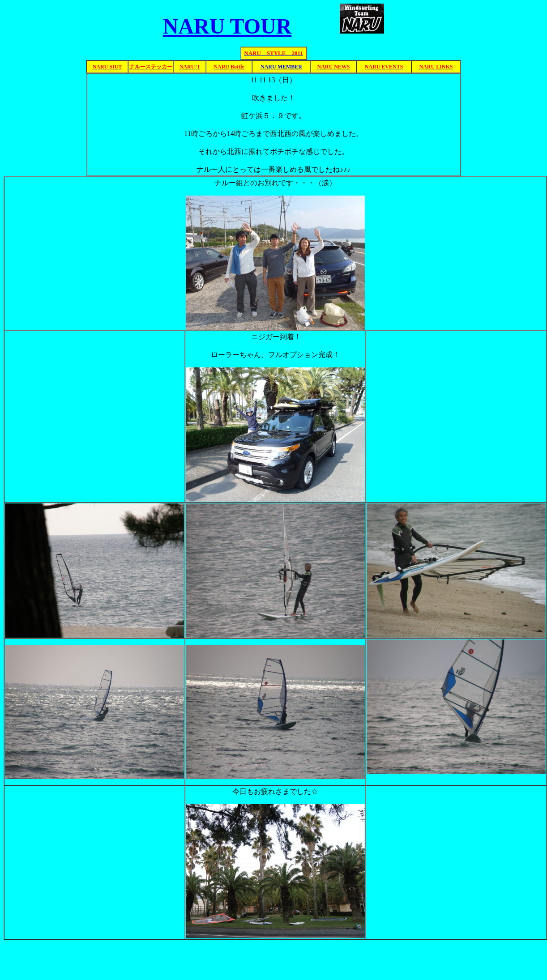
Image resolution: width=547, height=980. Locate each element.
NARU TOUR (227, 26)
